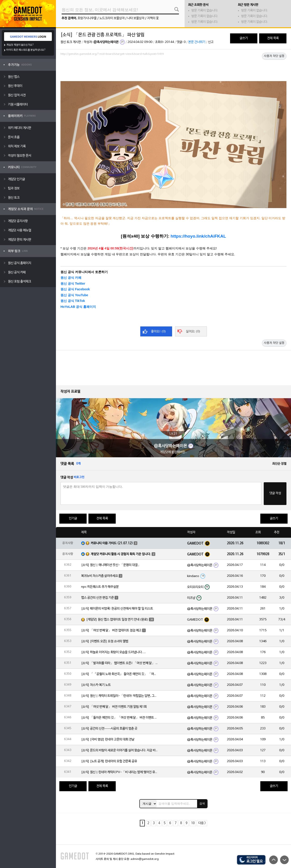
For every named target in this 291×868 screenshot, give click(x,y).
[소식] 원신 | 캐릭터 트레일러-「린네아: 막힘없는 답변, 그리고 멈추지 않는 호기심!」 (120, 696)
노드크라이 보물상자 (112, 18)
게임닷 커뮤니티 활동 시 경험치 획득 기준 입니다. (121, 554)
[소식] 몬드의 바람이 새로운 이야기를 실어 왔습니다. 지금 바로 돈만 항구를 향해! (120, 750)
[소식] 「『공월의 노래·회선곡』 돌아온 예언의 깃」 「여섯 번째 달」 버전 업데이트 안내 (120, 674)
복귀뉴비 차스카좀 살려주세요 (100, 576)
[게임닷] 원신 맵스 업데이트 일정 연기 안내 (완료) (117, 620)
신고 (211, 42)
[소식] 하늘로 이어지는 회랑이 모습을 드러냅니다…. (113, 652)
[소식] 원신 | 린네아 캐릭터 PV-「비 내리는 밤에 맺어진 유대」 (120, 772)
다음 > (202, 823)
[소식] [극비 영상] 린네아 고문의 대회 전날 (108, 740)
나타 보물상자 (136, 18)
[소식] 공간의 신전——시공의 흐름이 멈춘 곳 (109, 729)
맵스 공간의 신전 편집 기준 (98, 598)
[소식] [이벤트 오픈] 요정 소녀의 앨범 (105, 641)
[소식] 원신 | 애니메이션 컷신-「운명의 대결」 (111, 565)
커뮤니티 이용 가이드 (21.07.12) (112, 543)
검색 (202, 803)
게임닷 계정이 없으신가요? (20, 45)
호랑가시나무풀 (87, 18)
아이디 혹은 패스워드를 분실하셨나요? (26, 50)
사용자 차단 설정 (274, 56)
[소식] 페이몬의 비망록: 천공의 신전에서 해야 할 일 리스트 (117, 609)
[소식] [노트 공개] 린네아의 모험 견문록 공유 (109, 761)
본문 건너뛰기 (197, 42)
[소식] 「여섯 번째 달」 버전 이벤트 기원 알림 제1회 (114, 707)
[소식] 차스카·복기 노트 (96, 685)
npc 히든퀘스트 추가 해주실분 (100, 587)
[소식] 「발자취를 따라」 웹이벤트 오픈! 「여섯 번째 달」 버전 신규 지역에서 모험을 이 (120, 663)
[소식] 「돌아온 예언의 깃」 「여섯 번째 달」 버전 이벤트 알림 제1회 (120, 718)
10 (193, 823)
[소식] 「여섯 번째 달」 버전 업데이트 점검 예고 (111, 630)
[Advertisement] (173, 70)
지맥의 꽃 (153, 18)
